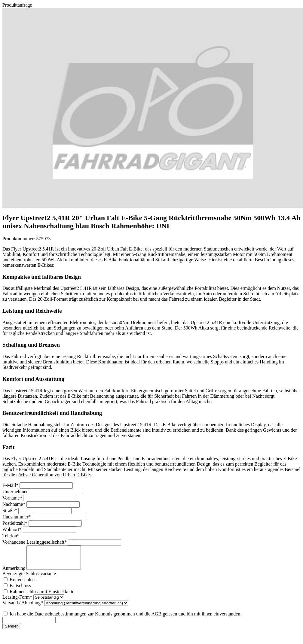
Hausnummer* (17, 517)
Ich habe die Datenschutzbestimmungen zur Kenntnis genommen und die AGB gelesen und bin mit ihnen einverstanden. (125, 618)
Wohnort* (13, 529)
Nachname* (14, 504)
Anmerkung (14, 573)
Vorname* (13, 498)
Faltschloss (20, 590)
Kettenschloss (23, 584)
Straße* (10, 510)
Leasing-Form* (18, 601)
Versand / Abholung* (23, 607)
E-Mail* (11, 485)
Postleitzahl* (15, 523)
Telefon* (12, 536)
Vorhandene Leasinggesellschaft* (35, 542)
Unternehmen (16, 492)
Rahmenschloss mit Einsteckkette (42, 596)
